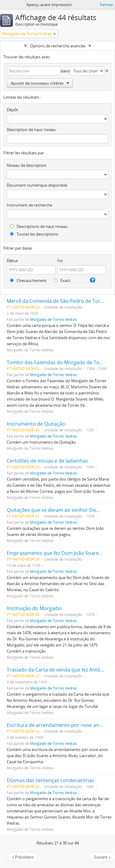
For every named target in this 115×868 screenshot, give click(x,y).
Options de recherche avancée (58, 46)
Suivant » (102, 857)
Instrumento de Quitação (36, 424)
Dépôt (12, 110)
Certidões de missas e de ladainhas (47, 461)
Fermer (107, 5)
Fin (60, 261)
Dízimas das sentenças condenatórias (50, 780)
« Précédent (23, 857)
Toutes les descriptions (34, 234)
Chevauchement (28, 280)
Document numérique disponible (37, 185)
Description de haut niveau (31, 130)
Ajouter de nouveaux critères (40, 83)
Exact (62, 280)
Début (12, 261)
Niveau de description (27, 165)
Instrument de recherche (29, 205)
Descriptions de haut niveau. (39, 226)
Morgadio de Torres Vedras (54, 319)
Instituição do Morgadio (34, 608)
